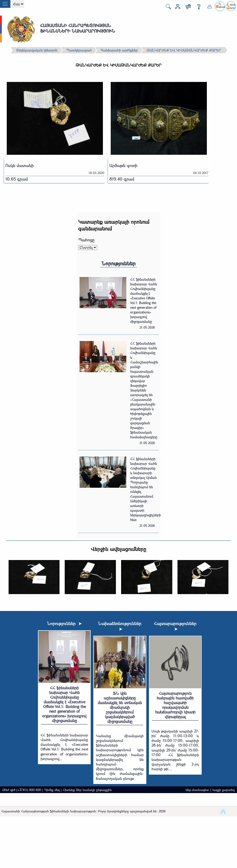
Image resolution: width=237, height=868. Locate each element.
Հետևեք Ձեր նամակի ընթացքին (87, 790)
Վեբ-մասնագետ (197, 790)
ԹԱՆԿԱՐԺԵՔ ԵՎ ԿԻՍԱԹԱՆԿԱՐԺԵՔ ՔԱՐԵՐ (184, 50)
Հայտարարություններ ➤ (175, 626)
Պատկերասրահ (79, 50)
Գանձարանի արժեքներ (119, 50)
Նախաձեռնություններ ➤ (120, 626)
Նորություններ (119, 263)
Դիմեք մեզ (52, 790)
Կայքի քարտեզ (223, 790)
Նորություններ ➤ (64, 623)
